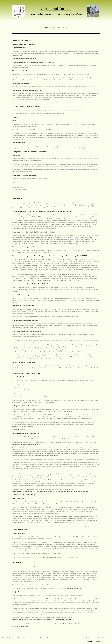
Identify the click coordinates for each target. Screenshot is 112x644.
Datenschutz (89, 641)
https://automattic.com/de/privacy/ (81, 526)
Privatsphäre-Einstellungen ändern (11, 638)
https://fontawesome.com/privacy (74, 588)
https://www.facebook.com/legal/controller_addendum (55, 480)
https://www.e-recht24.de (22, 627)
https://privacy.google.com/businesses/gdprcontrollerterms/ (27, 619)
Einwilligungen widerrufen (54, 638)
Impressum (99, 641)
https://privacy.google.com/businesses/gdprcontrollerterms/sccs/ (59, 619)
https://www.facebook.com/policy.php (79, 491)
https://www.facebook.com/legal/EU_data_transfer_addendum (27, 491)
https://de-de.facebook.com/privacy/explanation (47, 456)
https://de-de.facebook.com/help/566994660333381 (55, 491)
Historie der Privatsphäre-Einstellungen (34, 638)
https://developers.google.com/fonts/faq (52, 557)
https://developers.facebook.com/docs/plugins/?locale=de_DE (27, 444)
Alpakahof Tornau (91, 638)
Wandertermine (102, 638)
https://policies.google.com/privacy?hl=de (22, 559)
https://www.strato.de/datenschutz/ (58, 130)
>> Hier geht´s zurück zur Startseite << (56, 28)
